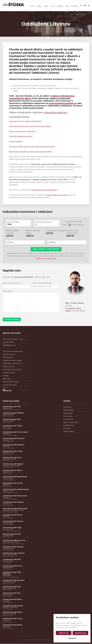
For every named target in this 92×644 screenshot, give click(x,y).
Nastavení (72, 638)
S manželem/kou (78, 225)
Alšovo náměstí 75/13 (9, 588)
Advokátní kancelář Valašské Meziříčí (16, 490)
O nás (53, 6)
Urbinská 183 (7, 498)
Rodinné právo (68, 413)
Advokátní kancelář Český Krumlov (15, 496)
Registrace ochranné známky (12, 361)
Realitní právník (8, 358)
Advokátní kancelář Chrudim (13, 606)
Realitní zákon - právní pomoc (12, 364)
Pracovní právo (68, 416)
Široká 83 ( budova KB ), (10, 608)
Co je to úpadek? (16, 141)
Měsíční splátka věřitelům (12, 232)
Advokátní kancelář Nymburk (13, 464)
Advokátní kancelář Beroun (12, 566)
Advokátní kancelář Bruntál (12, 515)
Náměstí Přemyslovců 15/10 (12, 466)
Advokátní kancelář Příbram (12, 625)
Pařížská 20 (6, 434)
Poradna (60, 6)
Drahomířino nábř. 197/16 (11, 542)
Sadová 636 (6, 447)
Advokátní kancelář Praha (12, 407)
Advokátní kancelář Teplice (12, 426)
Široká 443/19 (7, 576)
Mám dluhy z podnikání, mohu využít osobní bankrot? (31, 152)
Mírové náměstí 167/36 (10, 555)
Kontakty (74, 6)
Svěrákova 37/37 (8, 491)
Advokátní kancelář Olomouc (13, 521)
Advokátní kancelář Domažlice (14, 445)
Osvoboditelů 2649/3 (9, 459)
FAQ (67, 6)
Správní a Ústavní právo (71, 423)
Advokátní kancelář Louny (12, 458)
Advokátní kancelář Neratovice (14, 439)
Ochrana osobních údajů (11, 382)
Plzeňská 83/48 (8, 568)
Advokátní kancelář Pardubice (13, 413)
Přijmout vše (64, 633)
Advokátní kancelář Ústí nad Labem (15, 432)
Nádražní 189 (7, 485)
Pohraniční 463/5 (8, 561)
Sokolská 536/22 (8, 523)
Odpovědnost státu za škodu (12, 370)
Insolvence (67, 429)
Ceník (46, 6)
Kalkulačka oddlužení (56, 112)
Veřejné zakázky (69, 432)
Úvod (32, 6)
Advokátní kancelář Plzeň (12, 419)
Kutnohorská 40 (8, 595)
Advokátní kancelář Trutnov (13, 619)
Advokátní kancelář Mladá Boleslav (15, 477)
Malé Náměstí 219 (9, 549)
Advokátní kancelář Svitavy (12, 612)
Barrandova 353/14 (9, 421)
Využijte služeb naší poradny (56, 195)
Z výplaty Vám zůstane (55, 231)
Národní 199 (7, 620)
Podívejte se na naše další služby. (45, 190)
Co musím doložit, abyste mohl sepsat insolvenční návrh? (33, 146)
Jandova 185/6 (7, 408)
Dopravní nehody (8, 367)
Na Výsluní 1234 (8, 440)
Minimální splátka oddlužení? (21, 136)
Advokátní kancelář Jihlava (12, 600)
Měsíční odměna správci (33, 232)
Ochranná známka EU (10, 385)
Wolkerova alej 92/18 (9, 614)
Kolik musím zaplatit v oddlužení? (23, 131)
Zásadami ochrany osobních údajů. (46, 259)
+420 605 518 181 (8, 342)
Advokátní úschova (9, 373)
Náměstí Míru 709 (9, 453)
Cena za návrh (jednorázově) (72, 232)
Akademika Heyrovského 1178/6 (13, 510)
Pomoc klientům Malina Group (13, 352)
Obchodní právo (68, 419)
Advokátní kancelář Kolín (12, 593)
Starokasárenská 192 (9, 582)
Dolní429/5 (6, 517)
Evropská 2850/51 (8, 536)
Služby (39, 6)
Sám (65, 225)
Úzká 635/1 (6, 601)
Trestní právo (67, 407)
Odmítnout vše (80, 633)
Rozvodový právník (9, 355)
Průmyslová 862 (8, 478)
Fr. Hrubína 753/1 (8, 529)
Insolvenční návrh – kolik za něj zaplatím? (26, 121)
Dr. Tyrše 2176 (7, 504)
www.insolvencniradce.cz (63, 103)
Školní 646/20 (7, 428)
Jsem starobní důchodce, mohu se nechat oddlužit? (31, 126)
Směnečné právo (69, 426)
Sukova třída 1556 (8, 415)
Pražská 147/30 (7, 472)
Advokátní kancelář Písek (12, 587)
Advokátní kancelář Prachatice (14, 580)
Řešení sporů (7, 379)
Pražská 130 (7, 627)
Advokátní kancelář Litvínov (13, 451)
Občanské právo (68, 410)
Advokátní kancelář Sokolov (13, 483)
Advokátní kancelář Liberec (13, 470)
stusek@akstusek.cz (74, 308)
